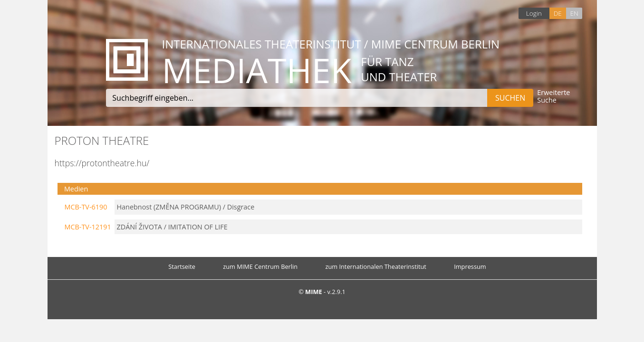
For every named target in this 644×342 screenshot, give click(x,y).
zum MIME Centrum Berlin (260, 266)
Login (534, 13)
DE (558, 13)
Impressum (470, 266)
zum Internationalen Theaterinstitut (376, 266)
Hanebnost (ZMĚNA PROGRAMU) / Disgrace (186, 207)
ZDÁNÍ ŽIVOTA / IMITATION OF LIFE (172, 227)
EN (574, 13)
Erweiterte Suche (553, 97)
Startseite (182, 266)
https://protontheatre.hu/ (102, 163)
